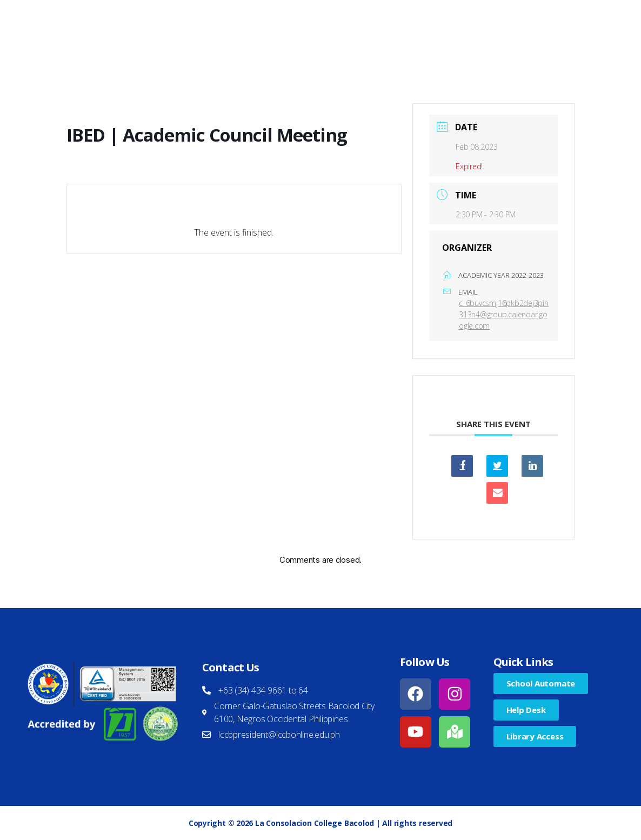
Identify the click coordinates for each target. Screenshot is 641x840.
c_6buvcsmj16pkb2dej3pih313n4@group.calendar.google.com (504, 314)
